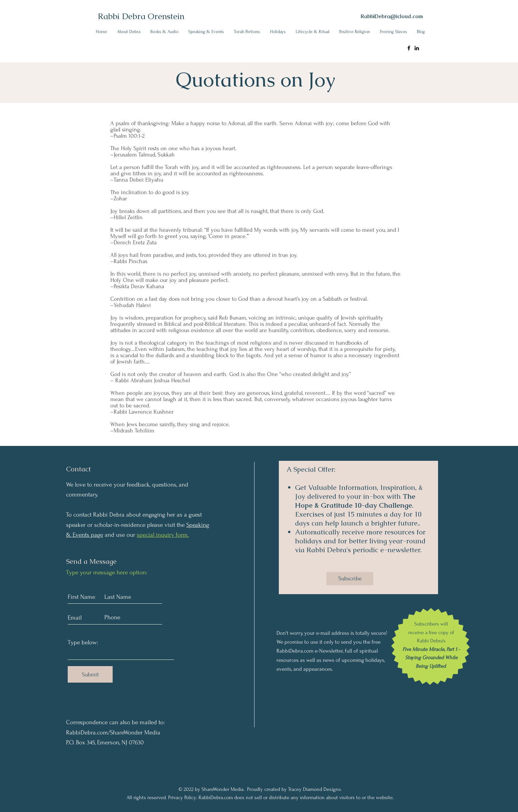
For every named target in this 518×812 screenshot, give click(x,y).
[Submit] (90, 674)
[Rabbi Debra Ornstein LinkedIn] (417, 48)
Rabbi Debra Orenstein (141, 16)
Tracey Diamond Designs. (315, 789)
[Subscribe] (350, 579)
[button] (129, 32)
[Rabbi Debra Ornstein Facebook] (409, 48)
